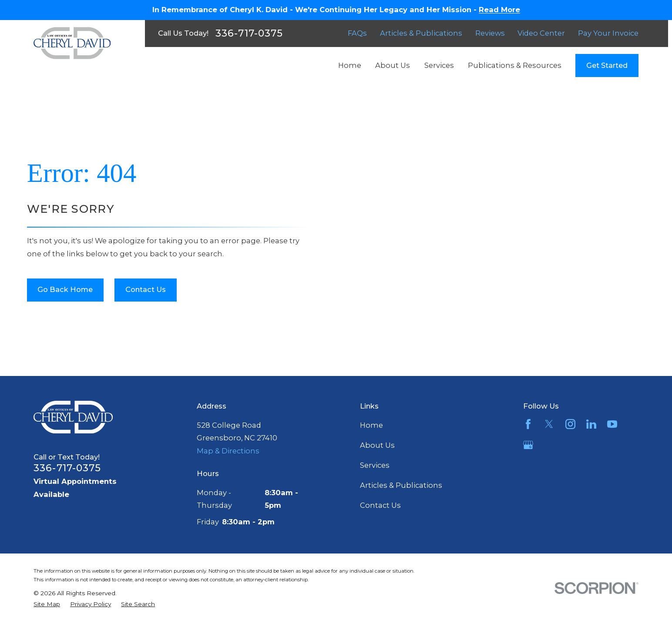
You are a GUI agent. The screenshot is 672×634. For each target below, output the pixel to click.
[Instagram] (570, 424)
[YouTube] (612, 424)
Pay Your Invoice (608, 33)
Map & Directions (228, 451)
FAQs (357, 33)
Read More (499, 10)
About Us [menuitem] (393, 65)
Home (371, 425)
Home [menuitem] (350, 65)
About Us (377, 445)
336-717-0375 (249, 34)
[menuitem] (47, 604)
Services (375, 465)
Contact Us (146, 289)
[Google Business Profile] (528, 445)
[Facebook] (528, 424)
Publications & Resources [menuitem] (515, 65)
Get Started (607, 65)
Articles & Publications (421, 33)
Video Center (541, 33)
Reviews (490, 33)
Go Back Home (65, 289)
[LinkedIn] (591, 424)
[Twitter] (549, 424)
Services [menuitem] (439, 65)
